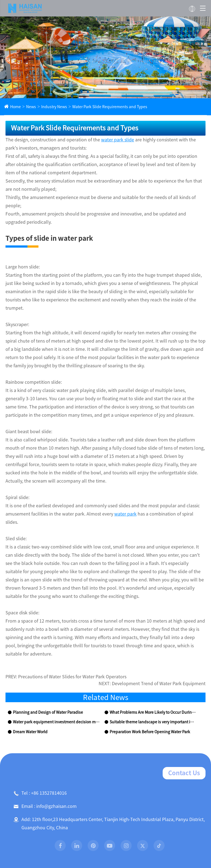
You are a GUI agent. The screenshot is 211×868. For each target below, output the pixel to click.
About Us (48, 849)
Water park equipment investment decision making (54, 665)
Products (87, 849)
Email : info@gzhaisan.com (42, 749)
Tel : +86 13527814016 (38, 736)
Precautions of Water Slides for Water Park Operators (66, 619)
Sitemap (89, 826)
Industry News (50, 107)
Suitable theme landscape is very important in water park (152, 665)
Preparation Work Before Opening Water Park (147, 675)
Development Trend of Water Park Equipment (165, 626)
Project (124, 849)
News (29, 107)
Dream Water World (28, 675)
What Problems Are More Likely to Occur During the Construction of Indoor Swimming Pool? (152, 655)
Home (15, 107)
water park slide (100, 140)
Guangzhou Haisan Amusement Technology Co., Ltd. (98, 818)
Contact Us (186, 716)
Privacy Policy (116, 826)
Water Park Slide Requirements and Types (99, 107)
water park (88, 481)
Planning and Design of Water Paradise (44, 655)
